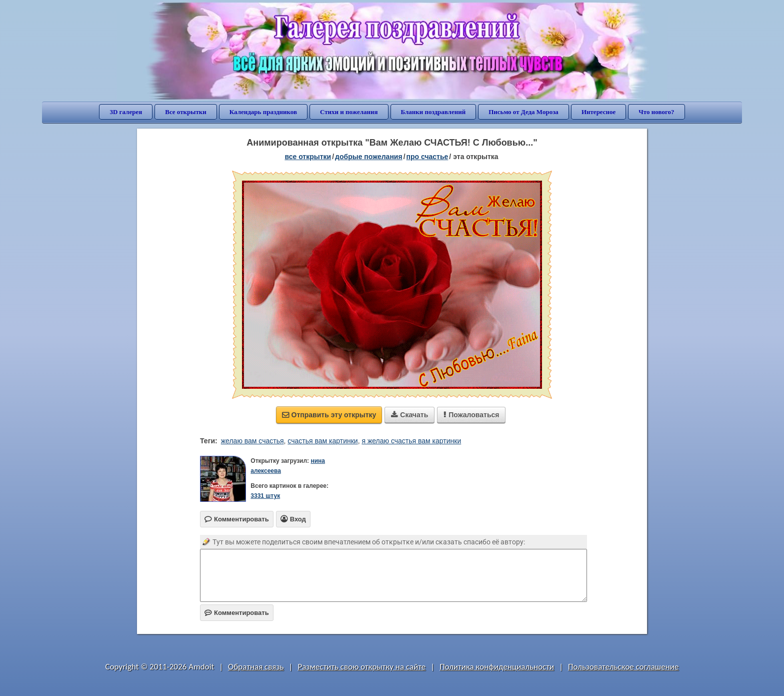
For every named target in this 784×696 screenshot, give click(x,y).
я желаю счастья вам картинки (411, 441)
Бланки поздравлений (433, 112)
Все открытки (186, 112)
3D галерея (126, 112)
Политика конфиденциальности (497, 667)
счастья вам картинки (322, 441)
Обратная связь (256, 667)
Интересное (598, 112)
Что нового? (656, 112)
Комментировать (237, 613)
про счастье (427, 157)
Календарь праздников (263, 112)
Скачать (409, 415)
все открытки (308, 157)
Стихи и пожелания (349, 112)
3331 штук (265, 496)
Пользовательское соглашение (623, 667)
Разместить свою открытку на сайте (361, 667)
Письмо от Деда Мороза (523, 112)
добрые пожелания (369, 157)
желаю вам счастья (252, 441)
